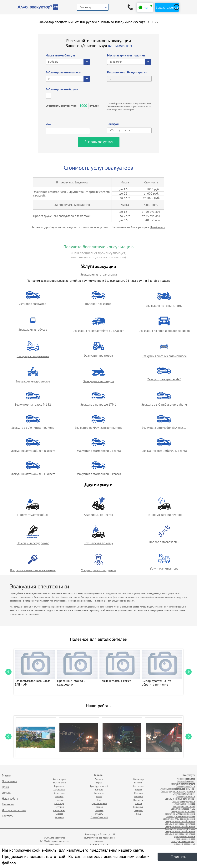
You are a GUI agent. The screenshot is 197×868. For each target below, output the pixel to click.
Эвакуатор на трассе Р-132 (33, 404)
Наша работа (10, 799)
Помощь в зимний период (164, 515)
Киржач (99, 789)
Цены (5, 787)
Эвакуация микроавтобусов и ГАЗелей (98, 331)
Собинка (99, 810)
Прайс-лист (157, 227)
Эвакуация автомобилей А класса (164, 428)
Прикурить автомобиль (33, 515)
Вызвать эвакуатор (99, 142)
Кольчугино (59, 793)
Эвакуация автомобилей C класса (98, 451)
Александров (59, 779)
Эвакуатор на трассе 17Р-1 (98, 404)
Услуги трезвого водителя (98, 570)
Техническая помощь (98, 543)
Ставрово (138, 810)
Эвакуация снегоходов (98, 381)
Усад (138, 814)
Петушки (59, 807)
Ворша (99, 783)
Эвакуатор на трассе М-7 (164, 379)
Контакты (8, 816)
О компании (9, 781)
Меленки (138, 796)
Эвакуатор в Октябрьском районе (164, 404)
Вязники (138, 783)
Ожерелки (138, 800)
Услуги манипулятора (164, 568)
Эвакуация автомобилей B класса (33, 451)
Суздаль (99, 814)
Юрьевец (59, 817)
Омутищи (59, 803)
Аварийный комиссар (98, 515)
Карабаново (59, 789)
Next (189, 672)
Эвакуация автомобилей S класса (98, 474)
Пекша (138, 803)
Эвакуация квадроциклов (33, 381)
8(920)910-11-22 (146, 22)
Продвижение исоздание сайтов (145, 840)
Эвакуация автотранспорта (99, 274)
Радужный (138, 807)
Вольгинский (59, 783)
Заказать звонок (167, 8)
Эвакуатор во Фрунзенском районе (98, 428)
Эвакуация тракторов (98, 355)
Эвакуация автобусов (33, 329)
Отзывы (7, 793)
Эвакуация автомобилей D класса (164, 451)
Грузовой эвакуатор (98, 304)
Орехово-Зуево (99, 803)
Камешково (138, 786)
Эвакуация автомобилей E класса (33, 474)
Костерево (99, 793)
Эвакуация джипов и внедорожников (164, 331)
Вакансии (8, 804)
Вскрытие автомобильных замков (33, 570)
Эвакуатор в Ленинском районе (33, 428)
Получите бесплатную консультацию (98, 247)
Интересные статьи (14, 810)
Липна (99, 796)
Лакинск (59, 796)
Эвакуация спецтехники (33, 356)
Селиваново (59, 810)
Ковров (138, 789)
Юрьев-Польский (99, 817)
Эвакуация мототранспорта (164, 306)
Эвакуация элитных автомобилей (164, 356)
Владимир (138, 779)
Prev (8, 672)
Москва (59, 800)
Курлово (138, 793)
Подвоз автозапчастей (164, 542)
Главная (7, 775)
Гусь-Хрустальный (99, 786)
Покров (99, 807)
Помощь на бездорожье (33, 543)
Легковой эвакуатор (33, 304)
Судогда (59, 814)
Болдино (99, 779)
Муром (99, 800)
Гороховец (59, 786)
